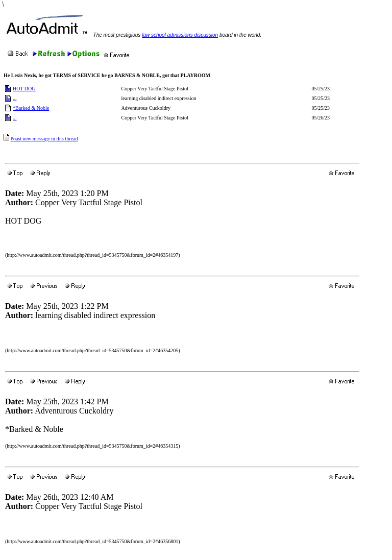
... (15, 98)
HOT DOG (24, 89)
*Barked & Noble (31, 108)
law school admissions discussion (180, 35)
